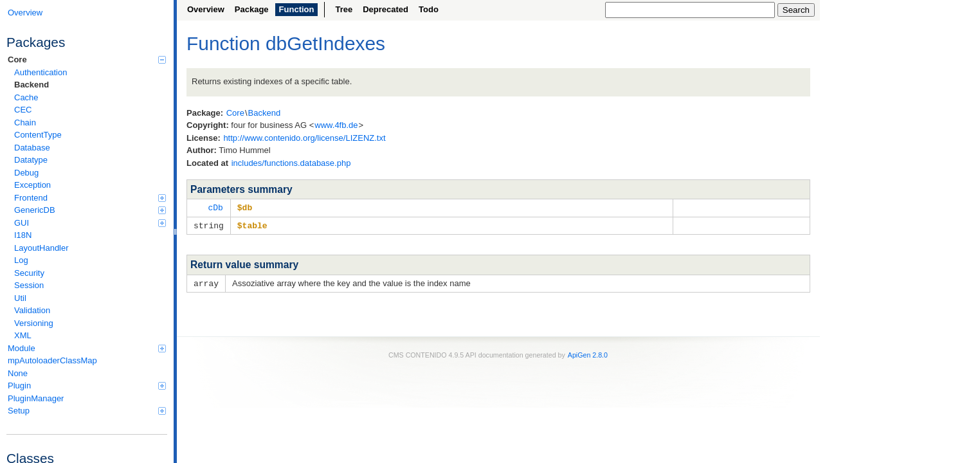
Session (29, 285)
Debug (26, 173)
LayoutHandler (41, 248)
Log (21, 260)
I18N (23, 235)
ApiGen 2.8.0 (588, 353)
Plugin (87, 386)
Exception (32, 185)
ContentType (38, 135)
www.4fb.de (336, 125)
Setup (87, 411)
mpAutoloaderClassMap (52, 360)
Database (32, 148)
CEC (23, 110)
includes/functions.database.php (291, 163)
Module (87, 348)
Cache (26, 97)
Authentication (41, 72)
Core (87, 59)
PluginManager (36, 398)
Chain (25, 123)
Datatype (31, 160)
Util (20, 298)
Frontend (90, 198)
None (18, 373)
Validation (32, 310)
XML (23, 335)
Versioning (34, 323)
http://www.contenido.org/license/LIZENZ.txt (304, 138)
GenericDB (90, 210)
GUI (90, 223)
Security (29, 273)
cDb (215, 207)
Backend (32, 85)
